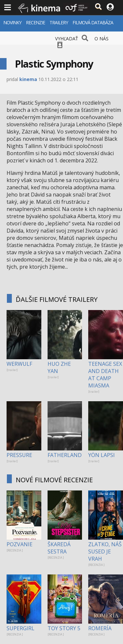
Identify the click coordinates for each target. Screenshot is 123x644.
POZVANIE (20, 544)
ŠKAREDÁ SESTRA (59, 548)
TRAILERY (59, 22)
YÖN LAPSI (102, 455)
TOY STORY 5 (64, 628)
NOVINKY (12, 22)
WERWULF (19, 364)
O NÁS (102, 39)
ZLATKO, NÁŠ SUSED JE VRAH (105, 551)
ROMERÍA (100, 628)
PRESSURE (19, 455)
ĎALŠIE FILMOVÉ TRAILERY (57, 299)
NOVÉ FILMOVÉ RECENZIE (54, 480)
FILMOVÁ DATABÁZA (93, 22)
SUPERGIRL (20, 628)
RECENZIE (35, 22)
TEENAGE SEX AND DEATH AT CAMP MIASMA (105, 375)
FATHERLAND (65, 455)
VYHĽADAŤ (67, 39)
